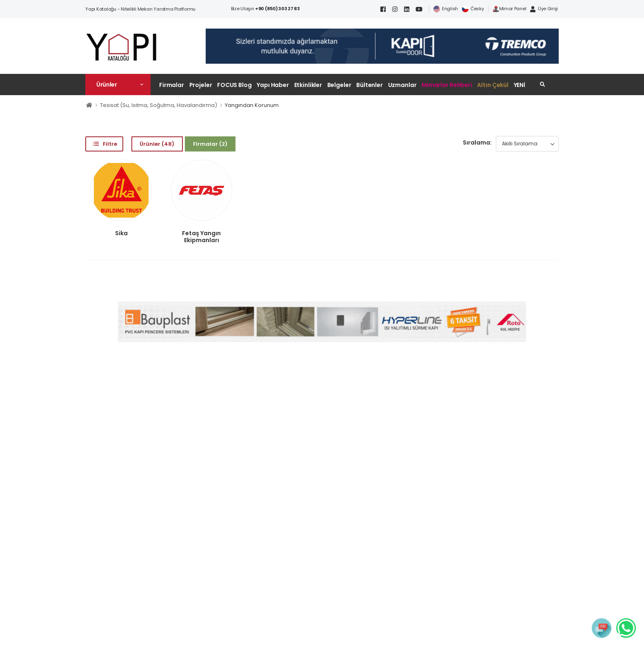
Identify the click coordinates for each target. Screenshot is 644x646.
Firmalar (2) (210, 144)
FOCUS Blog (234, 85)
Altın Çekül (493, 85)
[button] (118, 85)
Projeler (201, 85)
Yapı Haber (273, 85)
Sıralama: (477, 143)
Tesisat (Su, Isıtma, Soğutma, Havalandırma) (159, 105)
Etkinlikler (308, 85)
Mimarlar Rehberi (447, 85)
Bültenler (370, 85)
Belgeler (339, 85)
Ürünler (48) (157, 144)
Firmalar (172, 85)
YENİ (520, 85)
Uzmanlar (402, 85)
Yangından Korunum (252, 105)
